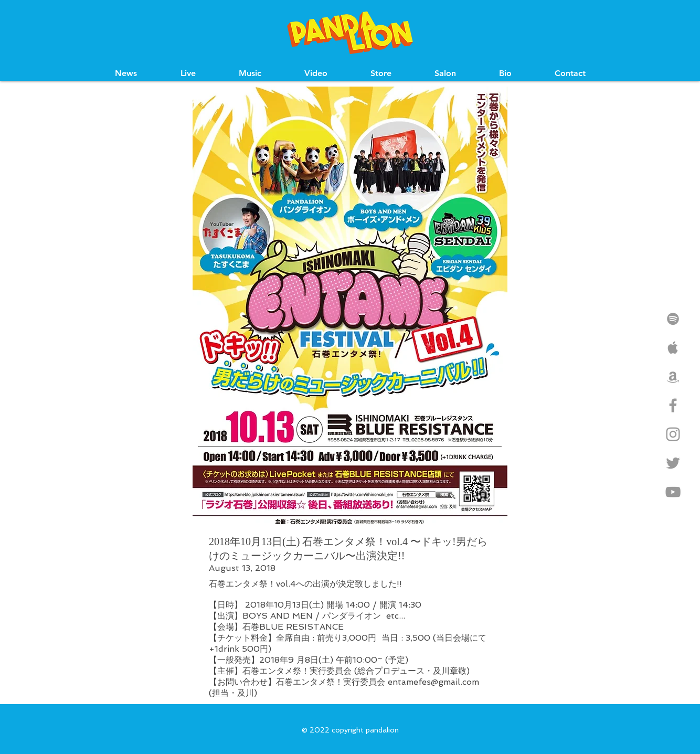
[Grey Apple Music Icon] (673, 348)
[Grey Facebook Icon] (673, 405)
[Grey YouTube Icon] (673, 492)
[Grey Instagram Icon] (673, 434)
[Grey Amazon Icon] (673, 376)
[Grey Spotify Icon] (673, 319)
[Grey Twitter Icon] (673, 463)
